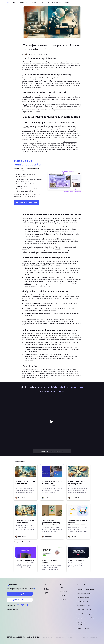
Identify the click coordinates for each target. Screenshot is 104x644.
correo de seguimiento (58, 135)
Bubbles (41, 149)
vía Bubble (39, 359)
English (46, 589)
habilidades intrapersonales (34, 339)
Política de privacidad (47, 637)
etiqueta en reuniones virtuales (64, 231)
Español (46, 593)
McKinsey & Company (30, 146)
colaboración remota (70, 142)
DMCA (70, 637)
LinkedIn (58, 249)
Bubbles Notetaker (55, 132)
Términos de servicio (60, 637)
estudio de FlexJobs (74, 104)
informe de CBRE (30, 319)
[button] (25, 2)
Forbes (25, 249)
